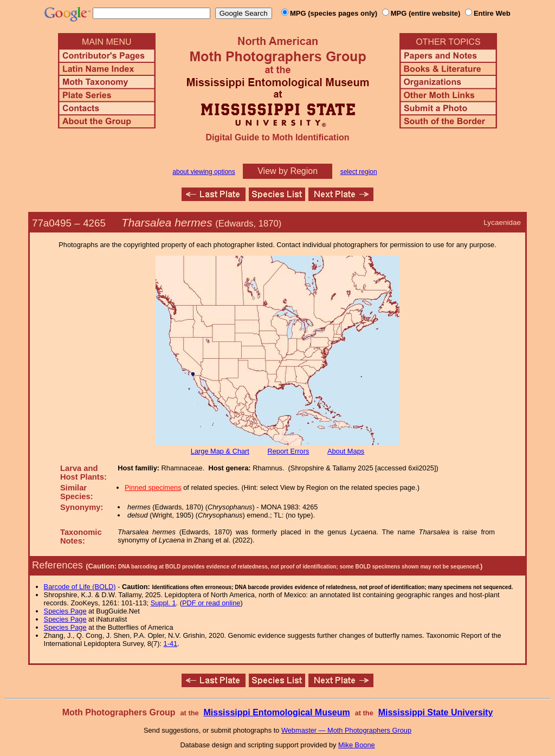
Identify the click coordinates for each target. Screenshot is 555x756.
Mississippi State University (436, 712)
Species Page (65, 611)
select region (359, 172)
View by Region (288, 171)
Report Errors (289, 451)
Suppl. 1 (163, 603)
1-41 (171, 644)
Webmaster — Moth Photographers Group (346, 730)
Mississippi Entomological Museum (276, 712)
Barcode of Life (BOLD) (80, 587)
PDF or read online (211, 603)
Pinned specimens (153, 487)
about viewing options (204, 172)
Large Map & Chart (220, 451)
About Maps (346, 451)
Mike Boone (357, 745)
